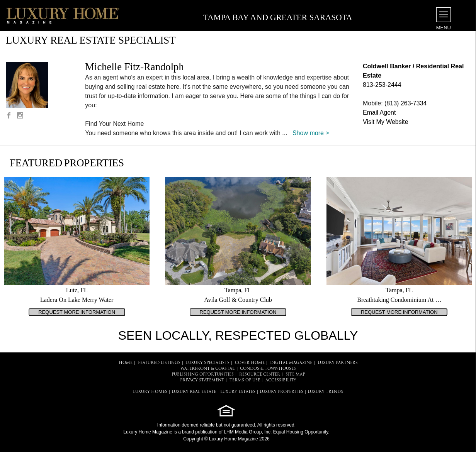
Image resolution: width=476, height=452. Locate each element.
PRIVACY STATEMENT (202, 380)
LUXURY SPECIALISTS (208, 363)
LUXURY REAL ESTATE (194, 392)
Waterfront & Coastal (207, 369)
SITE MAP (295, 375)
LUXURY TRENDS (325, 392)
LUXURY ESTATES (238, 392)
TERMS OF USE (245, 380)
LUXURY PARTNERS (338, 363)
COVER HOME (250, 363)
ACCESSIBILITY (281, 380)
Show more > (311, 133)
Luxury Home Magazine (148, 432)
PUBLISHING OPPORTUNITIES (203, 375)
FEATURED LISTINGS (159, 363)
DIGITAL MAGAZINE (291, 363)
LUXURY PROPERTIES (281, 392)
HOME (126, 363)
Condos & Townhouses (268, 369)
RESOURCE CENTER (260, 375)
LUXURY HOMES (150, 392)
